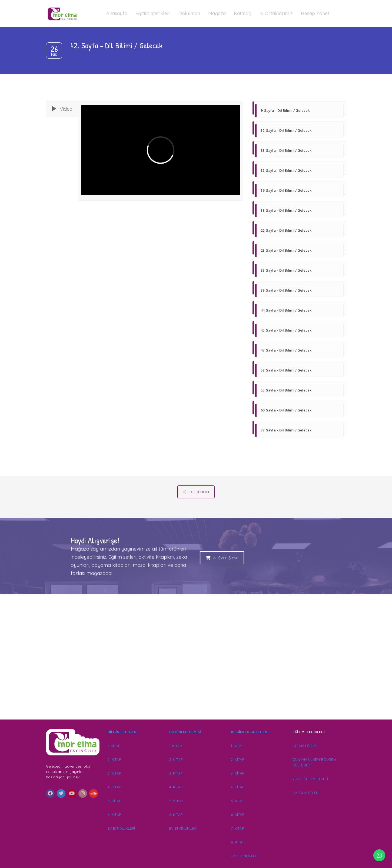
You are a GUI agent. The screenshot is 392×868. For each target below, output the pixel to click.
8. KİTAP (238, 842)
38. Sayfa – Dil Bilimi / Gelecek (286, 290)
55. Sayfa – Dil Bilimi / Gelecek (286, 390)
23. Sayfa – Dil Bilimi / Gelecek (286, 250)
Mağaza (217, 13)
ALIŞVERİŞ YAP (158, 558)
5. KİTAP (114, 801)
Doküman (189, 13)
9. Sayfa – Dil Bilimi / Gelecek (285, 110)
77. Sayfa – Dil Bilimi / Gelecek (286, 430)
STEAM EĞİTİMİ (305, 746)
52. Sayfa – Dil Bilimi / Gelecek (286, 370)
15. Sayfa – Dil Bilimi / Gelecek (286, 170)
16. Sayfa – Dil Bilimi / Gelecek (286, 190)
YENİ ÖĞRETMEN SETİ (310, 779)
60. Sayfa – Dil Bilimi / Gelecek (286, 410)
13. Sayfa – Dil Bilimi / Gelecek (286, 150)
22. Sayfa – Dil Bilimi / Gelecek (286, 230)
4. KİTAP (114, 787)
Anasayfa (117, 13)
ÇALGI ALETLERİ (306, 793)
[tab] (62, 109)
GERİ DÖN (196, 492)
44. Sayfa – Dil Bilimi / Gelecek (286, 310)
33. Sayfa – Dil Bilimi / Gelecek (286, 270)
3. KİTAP (114, 773)
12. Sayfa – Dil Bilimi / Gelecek (286, 130)
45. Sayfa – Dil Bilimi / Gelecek (286, 330)
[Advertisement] (196, 665)
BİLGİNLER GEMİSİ (185, 732)
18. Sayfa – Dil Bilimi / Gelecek (286, 210)
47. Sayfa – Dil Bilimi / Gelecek (286, 350)
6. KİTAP (114, 815)
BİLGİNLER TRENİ (123, 732)
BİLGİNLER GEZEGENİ (250, 732)
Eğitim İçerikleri (153, 13)
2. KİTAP (114, 759)
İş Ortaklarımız (276, 13)
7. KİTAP (237, 828)
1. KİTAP (114, 746)
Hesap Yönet (315, 13)
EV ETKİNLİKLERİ (121, 828)
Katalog (243, 13)
